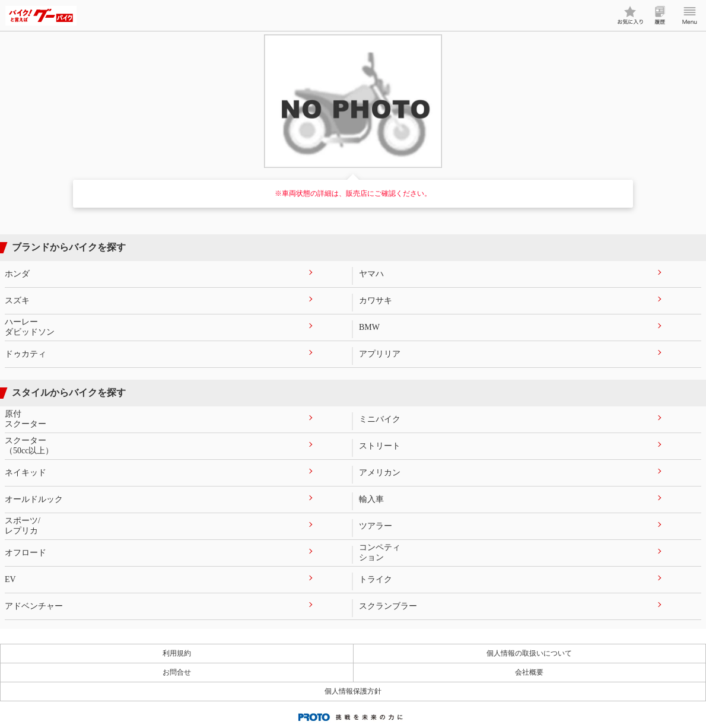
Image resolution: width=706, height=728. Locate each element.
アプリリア (380, 354)
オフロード (26, 553)
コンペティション (380, 552)
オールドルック (34, 499)
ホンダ (17, 274)
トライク (376, 579)
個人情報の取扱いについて (529, 653)
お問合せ (177, 672)
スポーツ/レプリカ (23, 526)
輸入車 (371, 499)
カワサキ (376, 301)
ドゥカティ (26, 354)
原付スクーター (26, 419)
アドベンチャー (34, 606)
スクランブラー (388, 606)
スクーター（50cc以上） (29, 446)
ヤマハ (371, 274)
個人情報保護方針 (353, 691)
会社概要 (529, 672)
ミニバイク (380, 419)
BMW (369, 327)
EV (10, 579)
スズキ (17, 301)
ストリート (380, 446)
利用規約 (177, 653)
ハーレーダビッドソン (30, 327)
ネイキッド (26, 473)
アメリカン (380, 473)
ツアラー (376, 526)
